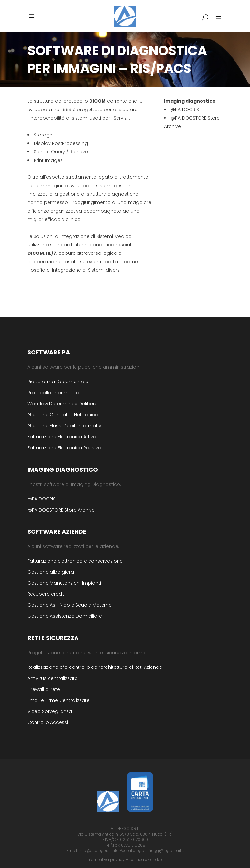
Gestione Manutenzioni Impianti (64, 583)
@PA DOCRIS (185, 110)
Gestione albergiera (51, 572)
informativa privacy (105, 859)
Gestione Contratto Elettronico (63, 415)
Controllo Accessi (48, 722)
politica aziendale (146, 859)
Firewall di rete (44, 689)
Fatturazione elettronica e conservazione (75, 561)
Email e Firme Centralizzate (58, 700)
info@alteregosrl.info (99, 851)
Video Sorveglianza (50, 711)
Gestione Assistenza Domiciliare (65, 616)
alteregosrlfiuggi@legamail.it (156, 851)
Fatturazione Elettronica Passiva (64, 448)
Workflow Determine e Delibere (62, 404)
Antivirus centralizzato (53, 678)
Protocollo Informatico (53, 393)
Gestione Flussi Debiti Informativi (65, 426)
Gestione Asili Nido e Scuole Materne (69, 605)
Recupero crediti (46, 594)
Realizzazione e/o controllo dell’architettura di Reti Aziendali (96, 667)
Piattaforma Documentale (58, 382)
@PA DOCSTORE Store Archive (61, 510)
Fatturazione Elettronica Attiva (62, 437)
